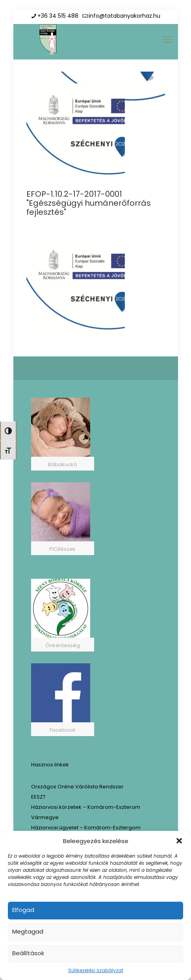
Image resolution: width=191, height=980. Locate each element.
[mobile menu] (167, 40)
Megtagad (28, 931)
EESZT (38, 797)
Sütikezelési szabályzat (96, 970)
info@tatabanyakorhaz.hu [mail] (124, 16)
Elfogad (23, 910)
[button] (179, 841)
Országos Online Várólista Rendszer (77, 787)
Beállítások (28, 953)
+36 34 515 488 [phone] (58, 16)
